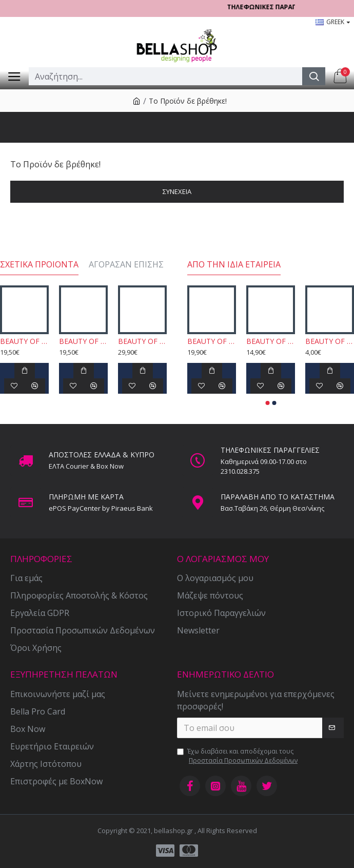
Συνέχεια (177, 191)
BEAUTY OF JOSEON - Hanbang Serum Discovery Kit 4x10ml (142, 341)
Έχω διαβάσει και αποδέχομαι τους (238, 756)
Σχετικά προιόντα (39, 265)
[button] (267, 403)
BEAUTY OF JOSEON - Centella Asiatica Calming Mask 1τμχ (330, 341)
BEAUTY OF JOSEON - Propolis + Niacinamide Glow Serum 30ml (24, 341)
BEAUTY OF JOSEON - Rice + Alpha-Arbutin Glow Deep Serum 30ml (83, 341)
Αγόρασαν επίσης (126, 265)
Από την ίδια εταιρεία (234, 265)
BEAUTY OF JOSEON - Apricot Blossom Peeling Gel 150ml (271, 341)
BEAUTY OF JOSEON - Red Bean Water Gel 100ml (212, 341)
